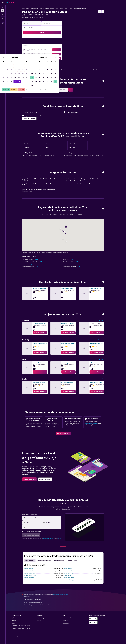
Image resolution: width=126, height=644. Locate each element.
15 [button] (45, 46)
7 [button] (41, 42)
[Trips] (3, 19)
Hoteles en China (46, 8)
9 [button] (49, 42)
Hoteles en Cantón (32, 571)
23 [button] (49, 50)
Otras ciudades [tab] (32, 561)
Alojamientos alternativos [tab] (46, 561)
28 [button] (41, 54)
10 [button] (53, 42)
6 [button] (37, 42)
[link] (43, 333)
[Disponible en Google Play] (99, 619)
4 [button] (57, 38)
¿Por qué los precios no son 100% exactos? (67, 605)
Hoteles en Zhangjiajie (72, 580)
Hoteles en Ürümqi (71, 573)
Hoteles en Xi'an (66, 8)
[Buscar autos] (3, 14)
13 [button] (37, 46)
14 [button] (41, 46)
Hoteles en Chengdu (32, 578)
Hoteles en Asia (37, 8)
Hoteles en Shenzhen (33, 573)
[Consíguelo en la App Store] (99, 622)
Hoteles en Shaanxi (56, 8)
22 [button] (45, 50)
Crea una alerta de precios (94, 423)
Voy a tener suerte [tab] (62, 561)
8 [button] (45, 42)
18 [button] (57, 46)
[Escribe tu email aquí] (46, 527)
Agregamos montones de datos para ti (67, 602)
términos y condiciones (51, 539)
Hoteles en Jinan (70, 575)
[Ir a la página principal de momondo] (11, 2)
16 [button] (49, 46)
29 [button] (45, 54)
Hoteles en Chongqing (33, 575)
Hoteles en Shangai (32, 569)
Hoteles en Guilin (70, 571)
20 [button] (37, 50)
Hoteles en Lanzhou (71, 578)
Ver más (103, 320)
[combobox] (46, 518)
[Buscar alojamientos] (3, 11)
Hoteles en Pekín (70, 569)
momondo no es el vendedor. (67, 599)
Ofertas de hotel (28, 8)
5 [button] (60, 38)
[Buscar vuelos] (3, 7)
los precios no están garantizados (63, 595)
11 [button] (56, 42)
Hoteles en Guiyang (32, 580)
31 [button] (53, 54)
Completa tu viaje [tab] (75, 561)
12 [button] (60, 42)
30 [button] (49, 54)
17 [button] (53, 46)
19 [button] (60, 46)
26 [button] (60, 50)
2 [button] (49, 38)
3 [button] (53, 38)
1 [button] (45, 38)
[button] (3, 2)
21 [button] (41, 50)
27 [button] (37, 54)
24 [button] (53, 50)
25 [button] (56, 50)
